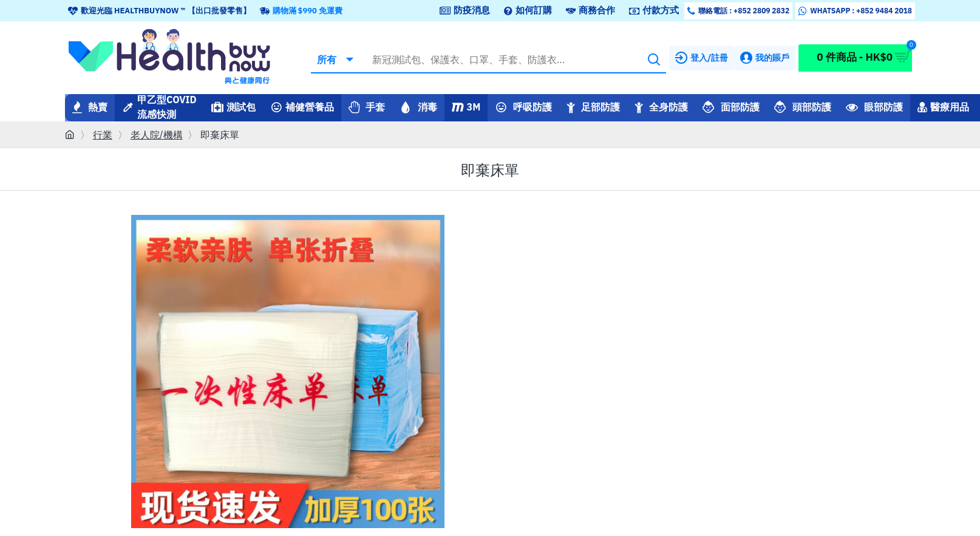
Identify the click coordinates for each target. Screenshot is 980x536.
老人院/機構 (157, 135)
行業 (103, 135)
